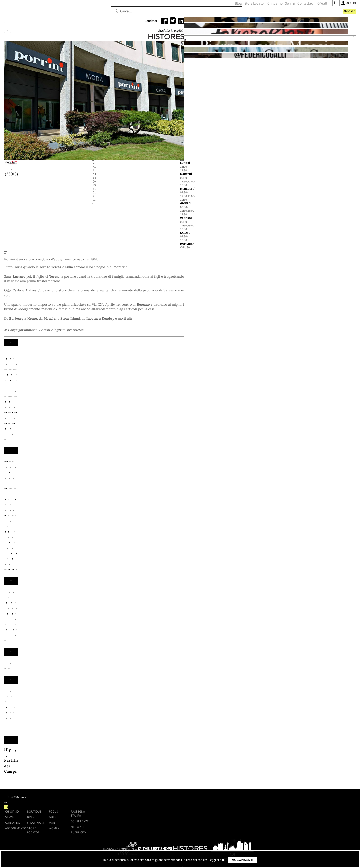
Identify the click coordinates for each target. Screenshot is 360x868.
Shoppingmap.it (77, 774)
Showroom (105, 29)
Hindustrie (65, 464)
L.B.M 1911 (174, 464)
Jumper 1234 (119, 529)
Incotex (85, 464)
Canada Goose (158, 453)
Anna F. (96, 583)
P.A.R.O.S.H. (119, 539)
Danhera (111, 631)
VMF (112, 674)
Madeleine (142, 669)
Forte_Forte (165, 523)
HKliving (63, 669)
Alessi (85, 664)
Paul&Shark (118, 469)
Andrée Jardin (107, 664)
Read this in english (217, 61)
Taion (193, 474)
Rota (58, 474)
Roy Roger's (76, 474)
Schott (152, 474)
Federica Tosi (138, 523)
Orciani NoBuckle (187, 593)
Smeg (88, 674)
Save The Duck (129, 474)
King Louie (157, 529)
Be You (86, 518)
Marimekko (166, 669)
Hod (86, 529)
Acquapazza (66, 664)
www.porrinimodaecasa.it (142, 239)
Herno (196, 458)
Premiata (141, 599)
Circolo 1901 (192, 518)
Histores (67, 273)
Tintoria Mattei (93, 480)
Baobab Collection (71, 631)
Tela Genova (212, 474)
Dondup (62, 458)
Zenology (152, 631)
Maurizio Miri (68, 534)
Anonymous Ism (121, 583)
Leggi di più (216, 860)
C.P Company (129, 453)
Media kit (271, 794)
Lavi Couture (219, 529)
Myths (186, 534)
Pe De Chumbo (146, 539)
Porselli (123, 599)
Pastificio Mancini (172, 707)
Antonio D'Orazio (139, 664)
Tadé (100, 674)
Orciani (160, 593)
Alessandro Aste (106, 512)
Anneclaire (135, 512)
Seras (75, 674)
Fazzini (199, 664)
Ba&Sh (209, 512)
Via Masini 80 (159, 550)
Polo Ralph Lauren (186, 469)
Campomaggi (206, 583)
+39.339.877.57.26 (88, 790)
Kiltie (139, 529)
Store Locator (179, 13)
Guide (221, 785)
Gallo (221, 588)
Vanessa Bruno (129, 550)
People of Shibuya (149, 469)
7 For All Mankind (71, 512)
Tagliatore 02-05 (205, 545)
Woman (223, 796)
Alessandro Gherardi (74, 447)
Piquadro (198, 669)
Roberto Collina (85, 545)
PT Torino (216, 469)
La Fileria (194, 529)
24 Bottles (64, 583)
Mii (156, 534)
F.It (111, 523)
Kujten (176, 529)
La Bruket (131, 631)
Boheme (124, 518)
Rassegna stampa (272, 781)
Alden (81, 583)
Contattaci (230, 13)
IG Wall (246, 13)
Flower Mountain (171, 588)
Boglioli (62, 453)
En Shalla (143, 588)
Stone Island (173, 474)
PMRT (107, 599)
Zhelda (216, 550)
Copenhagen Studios (93, 588)
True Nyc (104, 550)
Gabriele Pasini (153, 458)
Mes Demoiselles (134, 534)
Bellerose (105, 518)
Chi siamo (199, 13)
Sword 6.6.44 (175, 545)
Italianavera (75, 707)
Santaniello (101, 474)
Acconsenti (242, 860)
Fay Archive (125, 458)
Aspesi (145, 447)
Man (220, 790)
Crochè (81, 523)
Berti (184, 664)
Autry (160, 447)
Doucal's (123, 588)
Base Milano (66, 518)
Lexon (124, 669)
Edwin (97, 458)
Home (58, 61)
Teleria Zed (65, 480)
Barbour (175, 447)
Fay (108, 458)
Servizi (214, 13)
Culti (96, 631)
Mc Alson (63, 593)
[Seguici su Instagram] (263, 13)
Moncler (96, 469)
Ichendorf (83, 669)
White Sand (157, 480)
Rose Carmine (116, 545)
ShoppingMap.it (84, 12)
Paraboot (215, 593)
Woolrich (179, 480)
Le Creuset (105, 669)
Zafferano (127, 674)
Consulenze (274, 789)
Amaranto (106, 447)
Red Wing (194, 599)
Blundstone (180, 583)
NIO (183, 669)
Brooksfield (83, 453)
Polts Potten (221, 669)
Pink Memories (188, 539)
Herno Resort (217, 458)
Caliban (141, 518)
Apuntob (156, 512)
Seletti (61, 674)
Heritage (179, 458)
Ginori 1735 (219, 664)
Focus (222, 779)
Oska (101, 539)
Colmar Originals (209, 453)
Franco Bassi (202, 588)
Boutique (63, 29)
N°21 (90, 539)
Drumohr (80, 458)
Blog (162, 13)
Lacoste (194, 464)
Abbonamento (133, 796)
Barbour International (206, 447)
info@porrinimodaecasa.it (142, 246)
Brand (83, 29)
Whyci (180, 550)
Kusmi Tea (99, 707)
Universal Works (127, 480)
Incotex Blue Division (115, 464)
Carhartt (182, 453)
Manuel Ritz (216, 464)
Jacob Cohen (151, 464)
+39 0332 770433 (135, 233)
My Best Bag (138, 593)
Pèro (167, 539)
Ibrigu (98, 529)
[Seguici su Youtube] (269, 13)
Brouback (106, 453)
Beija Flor (168, 664)
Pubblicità (272, 800)
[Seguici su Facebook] (258, 13)
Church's (63, 588)
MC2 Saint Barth (70, 469)
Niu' (198, 534)
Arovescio (127, 447)
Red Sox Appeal (167, 599)
